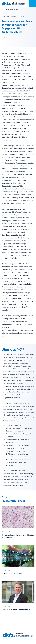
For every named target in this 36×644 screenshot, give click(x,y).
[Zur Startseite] (13, 3)
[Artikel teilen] (5, 38)
